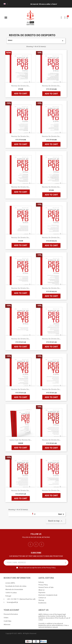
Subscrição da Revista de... (21, 440)
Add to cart (21, 93)
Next (61, 514)
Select (36, 41)
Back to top (56, 521)
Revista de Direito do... (21, 86)
